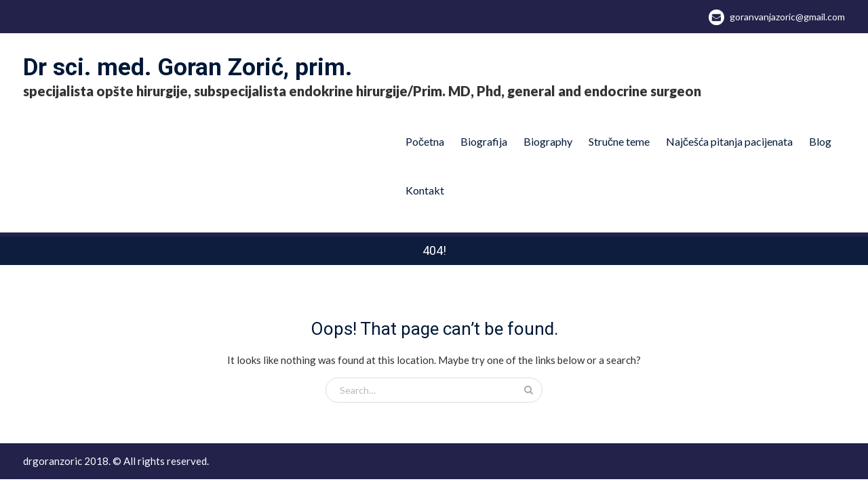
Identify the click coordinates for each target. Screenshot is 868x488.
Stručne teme (619, 141)
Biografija (484, 141)
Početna (425, 141)
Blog (820, 141)
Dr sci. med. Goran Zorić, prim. (188, 67)
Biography (548, 141)
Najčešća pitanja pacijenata (729, 141)
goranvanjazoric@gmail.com (787, 17)
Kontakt (425, 190)
